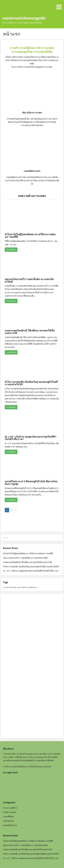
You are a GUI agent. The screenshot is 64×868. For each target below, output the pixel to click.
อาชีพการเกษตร (9, 812)
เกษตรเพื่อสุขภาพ (10, 825)
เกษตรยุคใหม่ (8, 821)
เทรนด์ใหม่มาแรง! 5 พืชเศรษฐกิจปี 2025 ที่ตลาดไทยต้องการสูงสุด (31, 483)
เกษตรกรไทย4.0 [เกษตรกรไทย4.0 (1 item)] (21, 587)
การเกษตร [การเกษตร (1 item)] (6, 587)
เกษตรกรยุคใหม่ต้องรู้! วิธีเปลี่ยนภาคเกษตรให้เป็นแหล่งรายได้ (30, 332)
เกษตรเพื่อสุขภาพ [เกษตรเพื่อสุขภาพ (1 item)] (32, 587)
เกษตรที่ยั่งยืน (8, 817)
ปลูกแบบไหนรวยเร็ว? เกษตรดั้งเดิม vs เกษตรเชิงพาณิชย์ (29, 280)
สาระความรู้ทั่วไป (10, 808)
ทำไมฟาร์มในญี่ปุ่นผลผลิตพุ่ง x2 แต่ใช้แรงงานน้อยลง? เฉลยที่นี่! (30, 236)
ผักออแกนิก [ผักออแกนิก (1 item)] (13, 587)
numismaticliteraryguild (24, 18)
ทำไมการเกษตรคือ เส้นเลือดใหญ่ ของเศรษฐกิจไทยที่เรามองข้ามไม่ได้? (31, 383)
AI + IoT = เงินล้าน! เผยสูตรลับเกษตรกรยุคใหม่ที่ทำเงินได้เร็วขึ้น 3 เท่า (31, 438)
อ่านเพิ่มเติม (11, 250)
